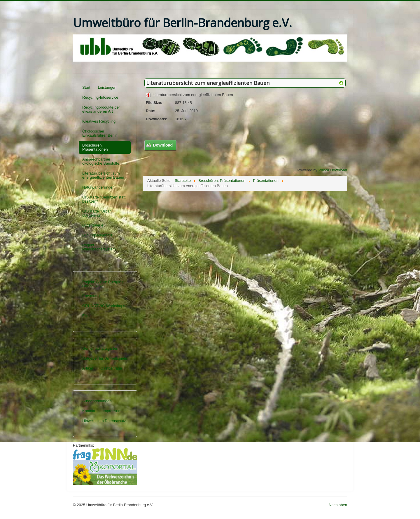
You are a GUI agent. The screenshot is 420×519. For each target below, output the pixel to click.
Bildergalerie (93, 225)
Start (86, 87)
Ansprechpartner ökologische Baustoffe (101, 161)
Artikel (87, 368)
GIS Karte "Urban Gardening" (97, 213)
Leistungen (107, 87)
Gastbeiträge (111, 368)
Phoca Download (333, 170)
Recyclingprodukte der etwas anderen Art (101, 109)
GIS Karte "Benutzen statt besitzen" (104, 199)
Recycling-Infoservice (100, 97)
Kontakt (89, 411)
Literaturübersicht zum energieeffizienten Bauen (103, 175)
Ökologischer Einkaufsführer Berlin (100, 133)
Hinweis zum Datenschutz (104, 421)
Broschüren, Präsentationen (95, 147)
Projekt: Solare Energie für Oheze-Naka (104, 284)
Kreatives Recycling (99, 121)
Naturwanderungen (98, 187)
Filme (87, 316)
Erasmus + (91, 296)
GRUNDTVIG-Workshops (104, 306)
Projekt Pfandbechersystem (99, 247)
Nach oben (338, 505)
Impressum (112, 411)
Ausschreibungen (97, 401)
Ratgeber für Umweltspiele (105, 358)
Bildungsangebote (97, 235)
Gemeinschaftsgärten (100, 348)
